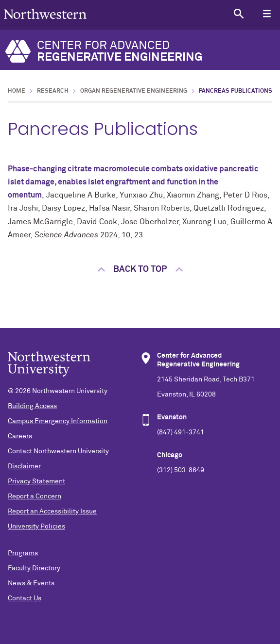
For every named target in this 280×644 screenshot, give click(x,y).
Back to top (140, 269)
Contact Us (25, 598)
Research (53, 91)
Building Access (32, 406)
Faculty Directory (34, 568)
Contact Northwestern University (58, 451)
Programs (23, 553)
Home (17, 91)
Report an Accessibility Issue (52, 512)
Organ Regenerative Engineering (134, 91)
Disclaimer (24, 466)
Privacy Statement (36, 481)
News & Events (31, 583)
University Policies (36, 527)
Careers (20, 436)
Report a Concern (35, 496)
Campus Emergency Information (58, 421)
